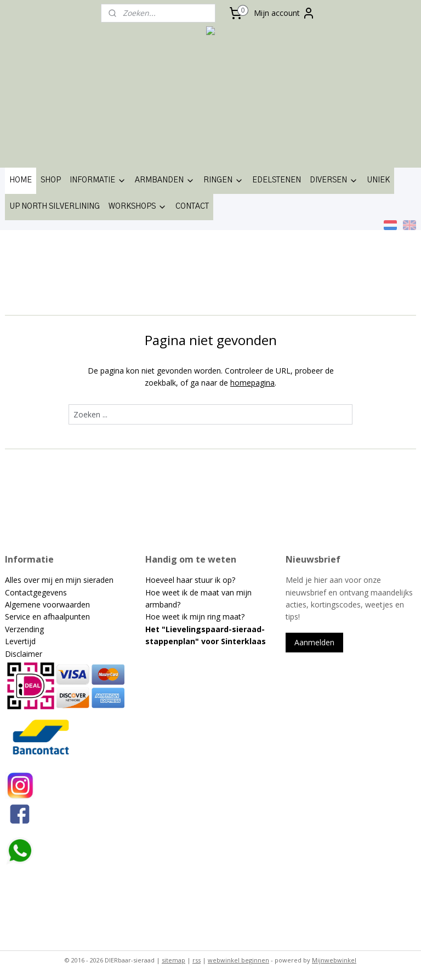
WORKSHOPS (138, 207)
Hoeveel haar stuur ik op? (190, 580)
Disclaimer (24, 654)
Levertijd (20, 641)
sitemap (173, 960)
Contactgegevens (36, 592)
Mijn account (285, 13)
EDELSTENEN (277, 180)
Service (19, 617)
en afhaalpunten (61, 617)
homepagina (252, 382)
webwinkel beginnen (238, 960)
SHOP (51, 180)
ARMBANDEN (165, 181)
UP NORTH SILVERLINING (55, 207)
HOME (21, 180)
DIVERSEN (334, 181)
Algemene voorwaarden (47, 604)
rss (197, 960)
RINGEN (223, 181)
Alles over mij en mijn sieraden (59, 580)
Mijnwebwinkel (334, 960)
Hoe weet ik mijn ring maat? (195, 617)
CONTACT (192, 207)
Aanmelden (314, 642)
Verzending (24, 629)
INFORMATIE (98, 181)
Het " (155, 629)
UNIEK (378, 180)
